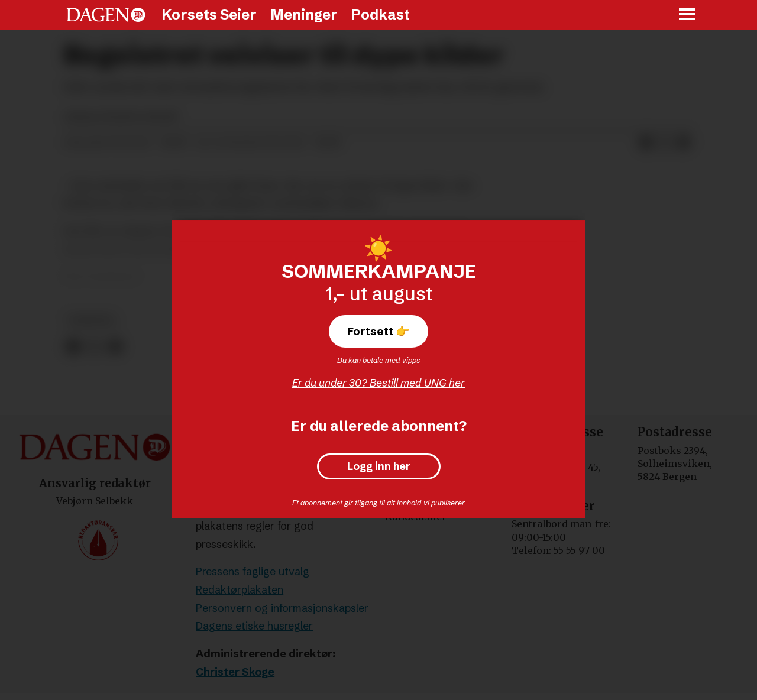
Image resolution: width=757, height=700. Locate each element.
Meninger (304, 14)
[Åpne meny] (688, 15)
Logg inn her (379, 466)
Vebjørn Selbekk (95, 501)
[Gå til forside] (106, 15)
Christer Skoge (235, 672)
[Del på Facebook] (646, 143)
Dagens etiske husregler (254, 626)
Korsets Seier (209, 14)
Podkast (380, 14)
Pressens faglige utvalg (253, 571)
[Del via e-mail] (684, 143)
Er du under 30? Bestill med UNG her (378, 383)
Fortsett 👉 (378, 331)
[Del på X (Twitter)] (665, 143)
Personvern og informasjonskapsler (282, 608)
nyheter (91, 321)
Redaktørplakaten (240, 590)
